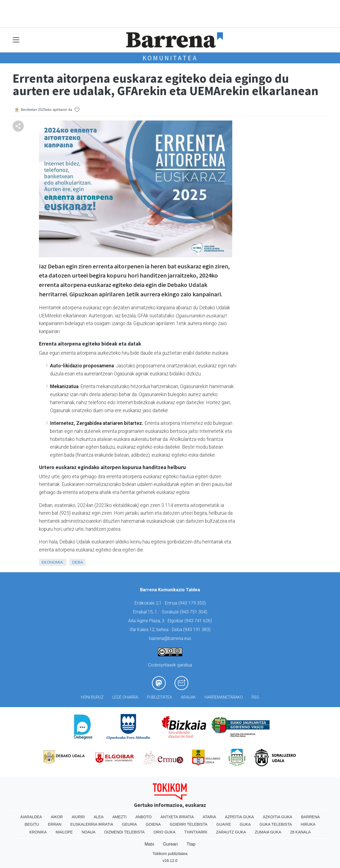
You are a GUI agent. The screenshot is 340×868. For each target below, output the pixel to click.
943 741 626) (199, 621)
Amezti (119, 817)
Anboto (143, 817)
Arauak (188, 697)
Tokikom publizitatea (170, 854)
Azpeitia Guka (239, 817)
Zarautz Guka (231, 832)
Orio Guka (164, 832)
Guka (245, 824)
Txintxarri (196, 832)
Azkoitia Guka (277, 817)
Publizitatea (160, 697)
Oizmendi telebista (124, 832)
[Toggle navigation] (16, 40)
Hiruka (308, 824)
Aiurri (78, 817)
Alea (99, 817)
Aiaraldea (31, 817)
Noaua (88, 832)
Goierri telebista (189, 824)
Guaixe (224, 824)
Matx (149, 844)
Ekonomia (52, 562)
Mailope (64, 832)
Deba (77, 562)
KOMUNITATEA (170, 58)
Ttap (191, 844)
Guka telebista (276, 824)
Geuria (130, 824)
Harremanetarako (224, 697)
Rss (255, 697)
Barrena (310, 817)
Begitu (32, 824)
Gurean (170, 844)
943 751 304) (194, 612)
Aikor (57, 817)
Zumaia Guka (268, 832)
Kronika (38, 832)
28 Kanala (300, 832)
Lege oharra (125, 697)
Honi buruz (92, 697)
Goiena (153, 824)
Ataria (209, 817)
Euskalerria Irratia (92, 824)
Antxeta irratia (177, 817)
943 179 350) (193, 603)
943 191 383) (197, 630)
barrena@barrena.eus (170, 638)
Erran (55, 824)
